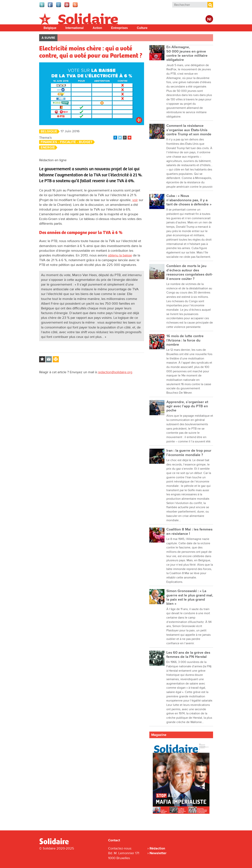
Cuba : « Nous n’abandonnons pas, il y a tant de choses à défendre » (189, 200)
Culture (142, 28)
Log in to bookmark (42, 359)
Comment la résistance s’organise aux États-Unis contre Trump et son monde (189, 130)
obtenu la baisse (120, 255)
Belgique (50, 28)
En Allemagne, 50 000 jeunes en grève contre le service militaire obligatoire (187, 53)
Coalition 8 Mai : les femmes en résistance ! (189, 532)
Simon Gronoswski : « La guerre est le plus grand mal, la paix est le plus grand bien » (190, 597)
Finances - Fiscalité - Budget (67, 142)
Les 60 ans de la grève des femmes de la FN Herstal (188, 655)
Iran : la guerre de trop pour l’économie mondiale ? (189, 453)
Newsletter (158, 853)
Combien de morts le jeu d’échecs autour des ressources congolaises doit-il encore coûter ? (190, 272)
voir (135, 200)
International (74, 28)
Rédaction (157, 848)
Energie (48, 148)
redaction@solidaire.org (115, 372)
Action (97, 28)
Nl (209, 19)
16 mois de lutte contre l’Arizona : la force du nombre (185, 340)
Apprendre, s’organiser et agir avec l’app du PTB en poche (187, 406)
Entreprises (119, 28)
